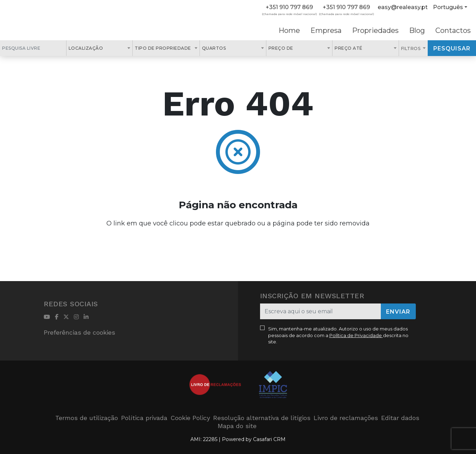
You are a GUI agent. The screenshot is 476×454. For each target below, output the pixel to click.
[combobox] (100, 48)
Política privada (144, 418)
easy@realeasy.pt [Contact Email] (403, 7)
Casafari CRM (269, 439)
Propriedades (375, 30)
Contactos (453, 30)
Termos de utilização (87, 418)
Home (289, 30)
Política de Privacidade (356, 335)
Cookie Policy (190, 418)
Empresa (326, 30)
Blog (417, 30)
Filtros (411, 48)
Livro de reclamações (346, 418)
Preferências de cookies (79, 332)
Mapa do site (237, 426)
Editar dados (400, 418)
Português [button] (448, 7)
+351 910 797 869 (289, 7)
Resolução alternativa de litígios (262, 418)
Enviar (398, 312)
